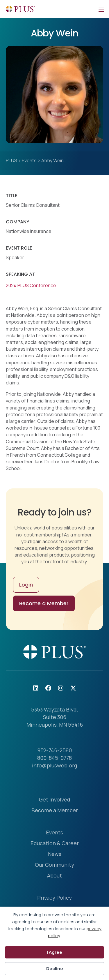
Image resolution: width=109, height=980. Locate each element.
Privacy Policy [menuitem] (54, 898)
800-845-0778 (54, 758)
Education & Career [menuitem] (55, 844)
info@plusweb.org (54, 765)
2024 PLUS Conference (31, 285)
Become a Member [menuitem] (55, 811)
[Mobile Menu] (101, 9)
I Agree (54, 952)
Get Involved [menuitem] (55, 800)
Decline (55, 968)
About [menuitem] (54, 876)
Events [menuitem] (54, 833)
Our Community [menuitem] (54, 865)
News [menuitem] (55, 854)
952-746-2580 (55, 750)
